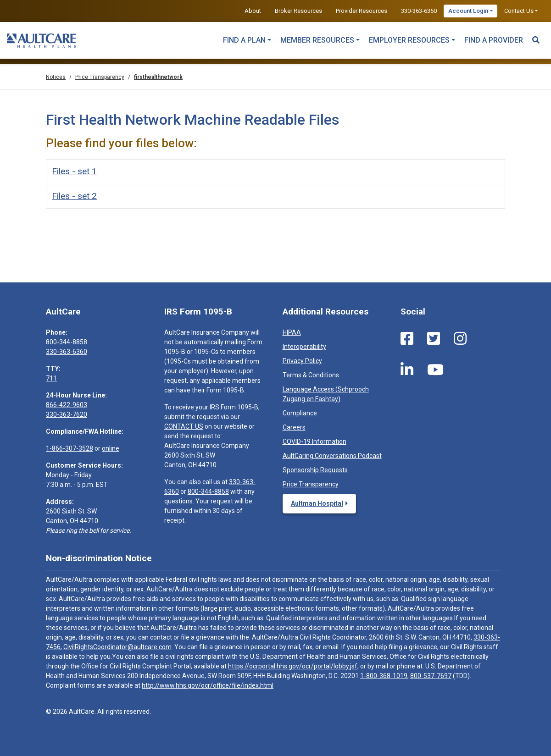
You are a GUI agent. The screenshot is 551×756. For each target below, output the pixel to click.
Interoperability (304, 347)
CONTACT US (184, 426)
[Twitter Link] (434, 339)
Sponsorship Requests (315, 470)
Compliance (300, 413)
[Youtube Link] (435, 370)
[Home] (41, 40)
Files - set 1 (74, 171)
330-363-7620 (67, 414)
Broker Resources (298, 11)
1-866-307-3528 (70, 448)
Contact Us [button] (519, 11)
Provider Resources (362, 11)
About (253, 11)
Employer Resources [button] (409, 40)
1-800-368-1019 (384, 676)
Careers (294, 427)
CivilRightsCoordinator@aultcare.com (117, 647)
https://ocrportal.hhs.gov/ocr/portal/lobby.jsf (293, 666)
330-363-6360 (419, 11)
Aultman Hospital (317, 503)
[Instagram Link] (460, 339)
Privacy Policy (302, 361)
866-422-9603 (67, 405)
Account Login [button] (468, 11)
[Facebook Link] (407, 339)
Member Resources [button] (317, 40)
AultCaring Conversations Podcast (332, 456)
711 (51, 378)
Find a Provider (494, 40)
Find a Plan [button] (244, 40)
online (111, 448)
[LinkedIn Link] (407, 370)
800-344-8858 (67, 342)
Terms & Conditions (311, 375)
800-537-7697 (431, 676)
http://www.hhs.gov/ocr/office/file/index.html (208, 685)
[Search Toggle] (536, 36)
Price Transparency (311, 484)
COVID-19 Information (314, 441)
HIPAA (292, 332)
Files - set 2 (74, 196)
